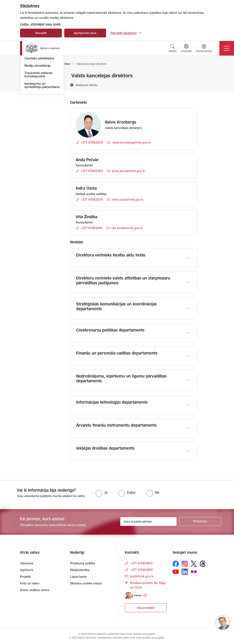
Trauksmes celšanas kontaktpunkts (39, 124)
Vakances (27, 563)
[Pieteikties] (200, 522)
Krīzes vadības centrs (35, 590)
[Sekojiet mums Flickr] (194, 571)
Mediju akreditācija (37, 115)
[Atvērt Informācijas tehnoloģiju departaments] (187, 405)
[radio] (101, 492)
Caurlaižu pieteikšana (39, 108)
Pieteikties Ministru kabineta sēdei (38, 99)
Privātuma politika (83, 563)
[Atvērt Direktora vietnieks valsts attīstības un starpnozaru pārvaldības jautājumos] (187, 282)
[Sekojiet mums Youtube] (176, 571)
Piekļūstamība (80, 570)
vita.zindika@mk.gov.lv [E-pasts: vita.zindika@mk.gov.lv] (127, 228)
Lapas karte (78, 577)
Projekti (25, 577)
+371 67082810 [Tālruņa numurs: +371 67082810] (92, 228)
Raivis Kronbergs (121, 122)
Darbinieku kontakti (38, 83)
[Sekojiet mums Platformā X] (194, 564)
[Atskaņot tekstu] (87, 85)
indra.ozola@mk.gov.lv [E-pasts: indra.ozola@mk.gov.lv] (127, 200)
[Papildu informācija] (145, 595)
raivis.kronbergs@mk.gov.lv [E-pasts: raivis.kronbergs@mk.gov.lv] (131, 142)
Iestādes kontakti (36, 76)
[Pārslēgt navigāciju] (227, 48)
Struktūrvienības (36, 90)
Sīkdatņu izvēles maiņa (86, 583)
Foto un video (30, 583)
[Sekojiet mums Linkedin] (185, 572)
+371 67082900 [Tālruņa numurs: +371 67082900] (92, 142)
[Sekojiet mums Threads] (203, 564)
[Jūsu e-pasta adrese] (148, 522)
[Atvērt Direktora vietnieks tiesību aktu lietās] (187, 258)
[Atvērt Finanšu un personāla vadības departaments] (187, 356)
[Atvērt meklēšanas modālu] (173, 49)
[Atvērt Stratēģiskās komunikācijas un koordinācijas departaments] (187, 309)
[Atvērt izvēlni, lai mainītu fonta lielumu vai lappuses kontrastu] (204, 49)
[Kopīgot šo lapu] (208, 84)
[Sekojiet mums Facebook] (176, 564)
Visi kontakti (146, 608)
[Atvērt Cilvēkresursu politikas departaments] (187, 333)
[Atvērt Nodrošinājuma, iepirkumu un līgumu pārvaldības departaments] (187, 380)
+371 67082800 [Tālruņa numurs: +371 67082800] (141, 563)
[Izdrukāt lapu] (208, 74)
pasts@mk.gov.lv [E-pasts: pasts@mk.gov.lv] (142, 576)
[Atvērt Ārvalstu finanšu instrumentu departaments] (187, 428)
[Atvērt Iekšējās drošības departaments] (187, 451)
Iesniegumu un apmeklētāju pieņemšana (42, 135)
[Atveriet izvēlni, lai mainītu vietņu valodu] (186, 49)
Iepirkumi (27, 570)
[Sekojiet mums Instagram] (185, 564)
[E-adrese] (133, 595)
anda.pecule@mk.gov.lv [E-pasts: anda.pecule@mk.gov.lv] (128, 171)
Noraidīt (41, 33)
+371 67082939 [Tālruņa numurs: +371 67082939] (92, 200)
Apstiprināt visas (85, 33)
